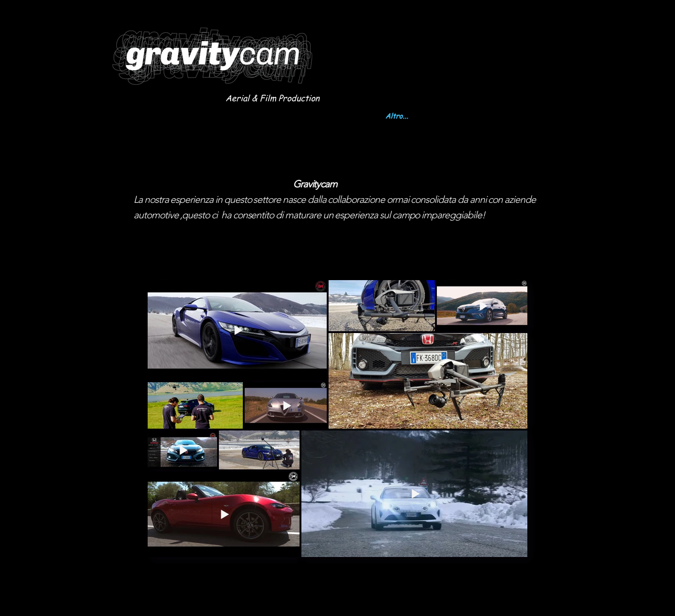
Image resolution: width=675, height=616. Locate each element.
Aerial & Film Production (273, 98)
